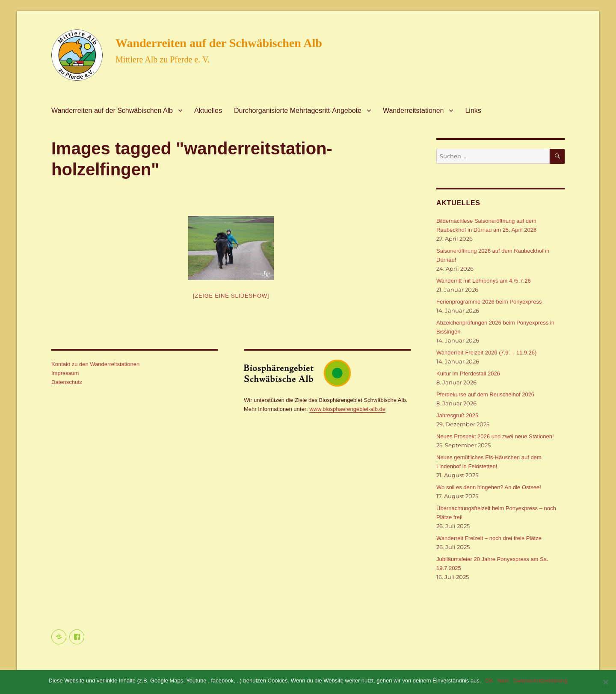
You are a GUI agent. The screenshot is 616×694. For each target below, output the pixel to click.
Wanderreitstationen (413, 111)
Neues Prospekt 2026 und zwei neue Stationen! (495, 436)
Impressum (65, 373)
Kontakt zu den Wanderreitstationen (95, 364)
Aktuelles (208, 111)
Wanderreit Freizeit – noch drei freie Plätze (489, 538)
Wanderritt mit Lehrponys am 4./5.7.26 (484, 281)
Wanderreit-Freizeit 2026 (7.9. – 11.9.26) (486, 353)
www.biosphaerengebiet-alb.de (347, 409)
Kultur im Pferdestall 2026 (468, 374)
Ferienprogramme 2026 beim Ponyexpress (489, 302)
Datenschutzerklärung (540, 681)
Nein (503, 681)
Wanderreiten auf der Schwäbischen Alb (219, 43)
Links (473, 111)
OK (489, 681)
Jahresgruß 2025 (457, 415)
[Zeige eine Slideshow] (231, 296)
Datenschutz (67, 382)
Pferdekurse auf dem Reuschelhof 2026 (485, 394)
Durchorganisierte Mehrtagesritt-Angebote (298, 111)
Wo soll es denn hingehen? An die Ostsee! (489, 487)
